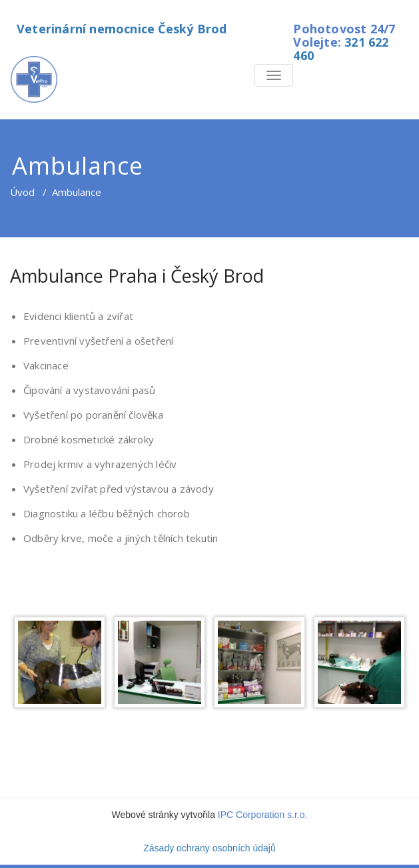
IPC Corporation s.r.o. (263, 815)
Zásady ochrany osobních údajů (209, 848)
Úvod (22, 192)
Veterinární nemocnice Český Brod (122, 29)
